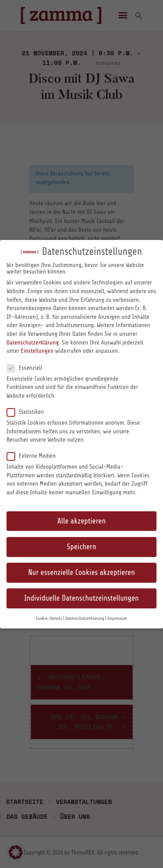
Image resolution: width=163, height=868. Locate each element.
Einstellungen (37, 351)
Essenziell (28, 368)
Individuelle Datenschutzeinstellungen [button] (82, 598)
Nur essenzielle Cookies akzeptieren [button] (81, 572)
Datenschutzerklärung (33, 343)
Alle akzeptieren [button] (81, 521)
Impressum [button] (117, 618)
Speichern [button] (81, 547)
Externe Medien (35, 456)
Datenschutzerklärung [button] (85, 618)
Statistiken (29, 412)
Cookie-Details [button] (49, 618)
